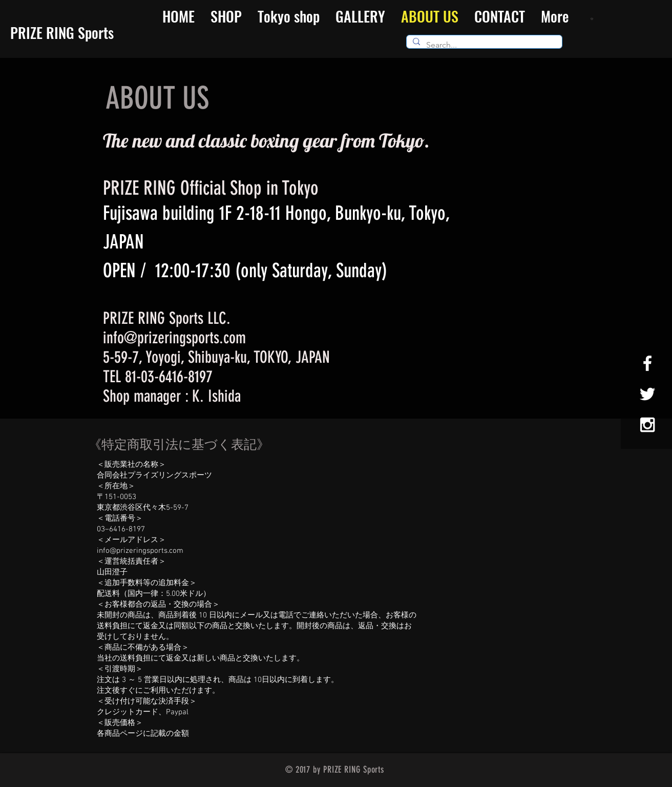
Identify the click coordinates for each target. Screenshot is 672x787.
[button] (593, 18)
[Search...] (483, 45)
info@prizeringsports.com (174, 338)
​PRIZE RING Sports (62, 33)
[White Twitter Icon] (647, 394)
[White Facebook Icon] (647, 363)
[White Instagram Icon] (647, 425)
